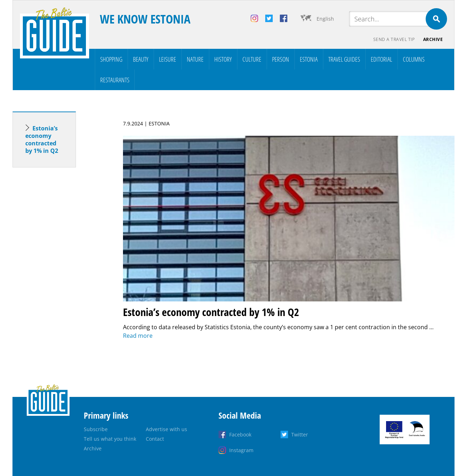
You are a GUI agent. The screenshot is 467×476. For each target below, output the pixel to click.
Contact (155, 439)
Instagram (241, 450)
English (325, 19)
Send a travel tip (394, 39)
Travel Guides (344, 59)
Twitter (300, 434)
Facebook (240, 434)
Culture (252, 59)
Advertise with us (166, 429)
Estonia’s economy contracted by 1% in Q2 (42, 139)
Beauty (141, 59)
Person (281, 59)
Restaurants (115, 80)
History (223, 59)
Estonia (309, 59)
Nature (195, 59)
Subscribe (96, 429)
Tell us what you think (110, 439)
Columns (414, 59)
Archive (433, 39)
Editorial (381, 59)
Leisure (168, 59)
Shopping (111, 59)
